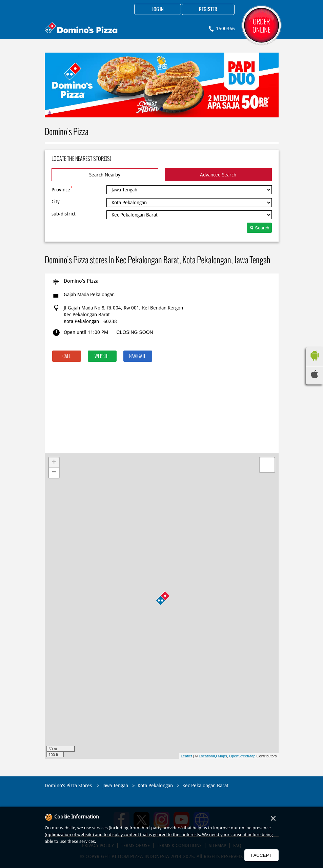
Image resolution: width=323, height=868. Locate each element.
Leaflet (186, 756)
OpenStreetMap (242, 756)
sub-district (64, 214)
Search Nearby (105, 175)
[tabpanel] (162, 85)
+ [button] (54, 463)
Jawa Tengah (115, 786)
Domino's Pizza (81, 281)
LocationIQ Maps (213, 756)
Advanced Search (218, 175)
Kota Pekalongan (155, 786)
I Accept (261, 855)
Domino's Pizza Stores (69, 786)
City (56, 202)
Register (208, 10)
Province (62, 189)
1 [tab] (162, 109)
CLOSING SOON (135, 332)
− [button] (54, 473)
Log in (158, 10)
